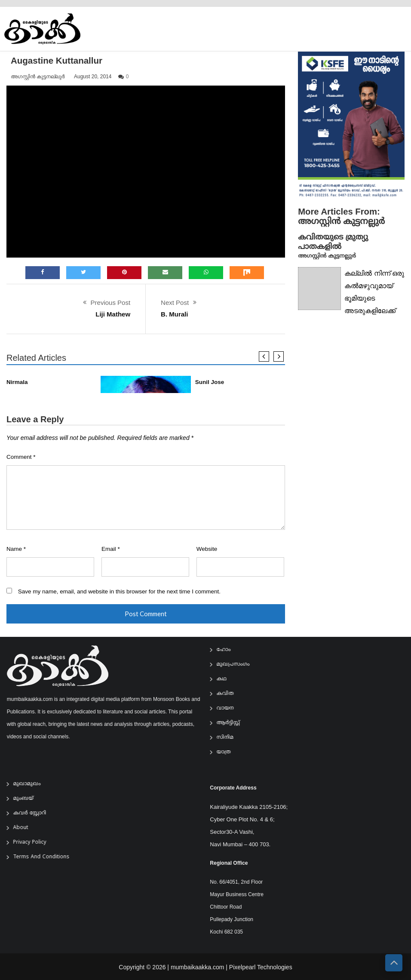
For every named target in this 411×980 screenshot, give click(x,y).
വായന (230, 708)
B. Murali (174, 314)
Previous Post (111, 303)
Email (111, 549)
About (26, 828)
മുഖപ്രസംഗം (238, 665)
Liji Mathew (113, 314)
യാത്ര (229, 752)
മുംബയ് (29, 799)
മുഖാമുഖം (33, 784)
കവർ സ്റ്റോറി (35, 813)
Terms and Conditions (47, 857)
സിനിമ (230, 738)
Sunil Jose (210, 382)
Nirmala (17, 382)
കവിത (230, 694)
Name (16, 549)
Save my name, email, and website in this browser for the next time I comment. (119, 591)
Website (207, 549)
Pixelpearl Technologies (261, 973)
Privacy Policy (35, 843)
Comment (21, 457)
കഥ (227, 679)
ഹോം (229, 650)
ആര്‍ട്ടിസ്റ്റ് (233, 723)
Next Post (175, 303)
